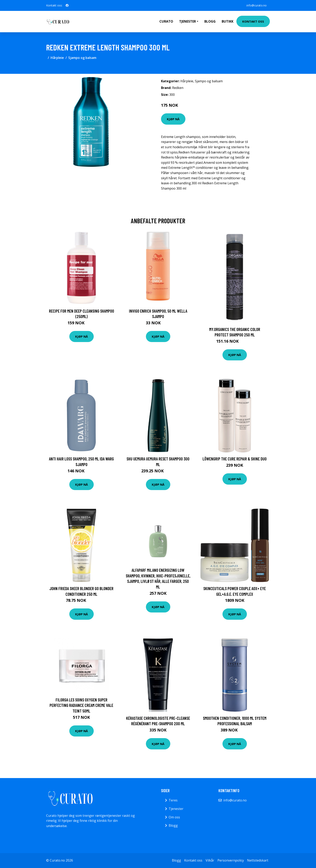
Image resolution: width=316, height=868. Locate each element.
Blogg (210, 21)
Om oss (174, 817)
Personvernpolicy (231, 860)
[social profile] (67, 5)
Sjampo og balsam (82, 58)
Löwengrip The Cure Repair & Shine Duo (235, 459)
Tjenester (176, 809)
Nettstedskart (258, 860)
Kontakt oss (253, 21)
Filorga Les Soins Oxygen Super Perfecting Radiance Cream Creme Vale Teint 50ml (81, 705)
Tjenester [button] (188, 21)
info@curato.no (257, 5)
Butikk (228, 21)
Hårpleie (57, 58)
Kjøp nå (173, 119)
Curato (166, 21)
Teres (173, 800)
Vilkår (210, 860)
